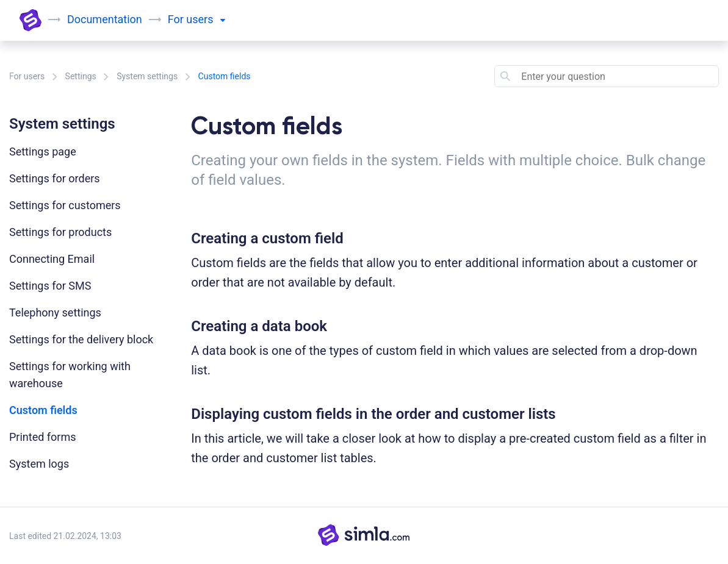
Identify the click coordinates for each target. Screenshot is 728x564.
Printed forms (43, 437)
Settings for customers (65, 205)
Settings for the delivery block (81, 339)
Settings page (43, 152)
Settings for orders (55, 178)
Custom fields (43, 410)
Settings (81, 76)
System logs (39, 464)
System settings (147, 76)
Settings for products (60, 232)
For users (27, 76)
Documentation (105, 19)
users (206, 19)
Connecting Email (52, 259)
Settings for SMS (50, 286)
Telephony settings (55, 312)
